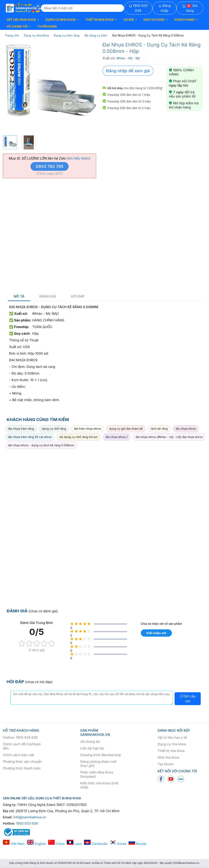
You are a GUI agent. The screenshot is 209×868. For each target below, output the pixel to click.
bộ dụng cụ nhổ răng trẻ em (79, 437)
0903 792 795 (50, 166)
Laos (74, 844)
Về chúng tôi (90, 742)
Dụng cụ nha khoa (172, 744)
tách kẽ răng (159, 429)
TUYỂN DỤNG (47, 26)
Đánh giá (48, 296)
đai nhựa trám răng (21, 429)
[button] (23, 20)
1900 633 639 (138, 8)
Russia (137, 844)
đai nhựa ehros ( (117, 437)
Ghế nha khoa (168, 757)
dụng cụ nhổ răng (54, 429)
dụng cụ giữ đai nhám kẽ (126, 429)
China (56, 844)
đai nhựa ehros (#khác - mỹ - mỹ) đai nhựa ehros (169, 437)
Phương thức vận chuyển (22, 762)
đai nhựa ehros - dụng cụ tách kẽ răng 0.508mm (41, 445)
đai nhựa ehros (186, 429)
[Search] (82, 8)
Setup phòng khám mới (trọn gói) (98, 764)
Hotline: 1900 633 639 (20, 737)
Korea (118, 844)
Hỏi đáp (78, 296)
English (36, 844)
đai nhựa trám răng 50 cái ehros (30, 437)
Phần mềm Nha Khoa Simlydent (97, 774)
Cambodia (96, 844)
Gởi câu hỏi (188, 699)
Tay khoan (166, 764)
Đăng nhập (165, 8)
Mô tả (19, 296)
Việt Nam (14, 844)
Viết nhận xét (156, 633)
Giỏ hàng (190, 8)
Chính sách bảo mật (18, 755)
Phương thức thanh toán (22, 768)
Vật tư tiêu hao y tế (172, 737)
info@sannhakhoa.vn (30, 817)
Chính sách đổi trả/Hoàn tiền (22, 746)
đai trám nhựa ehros (87, 429)
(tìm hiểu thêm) (79, 158)
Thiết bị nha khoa (171, 751)
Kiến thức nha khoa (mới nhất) (99, 785)
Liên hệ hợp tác (92, 748)
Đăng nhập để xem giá (128, 71)
